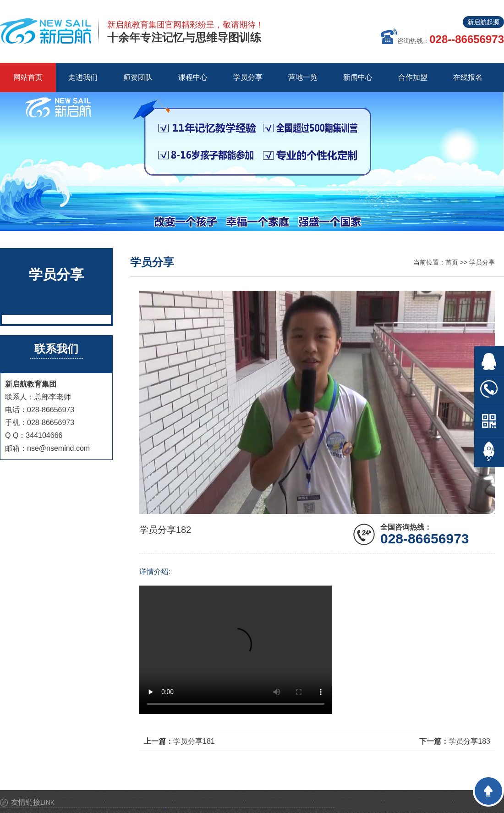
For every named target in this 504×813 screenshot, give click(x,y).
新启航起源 (483, 22)
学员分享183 (469, 741)
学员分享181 (194, 741)
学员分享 (482, 262)
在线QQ (489, 362)
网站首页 (28, 77)
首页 (452, 262)
